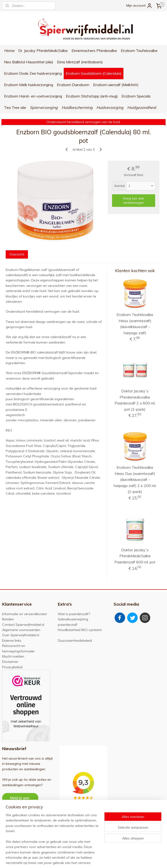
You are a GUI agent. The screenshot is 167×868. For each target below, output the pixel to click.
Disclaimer (10, 662)
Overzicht (17, 254)
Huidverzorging (110, 107)
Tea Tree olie (15, 107)
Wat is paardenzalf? (74, 614)
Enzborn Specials (136, 96)
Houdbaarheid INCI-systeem (80, 630)
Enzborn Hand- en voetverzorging (33, 96)
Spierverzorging (44, 107)
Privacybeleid (12, 667)
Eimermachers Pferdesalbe (94, 51)
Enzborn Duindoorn (73, 85)
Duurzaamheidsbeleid (75, 641)
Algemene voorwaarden (21, 630)
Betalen (8, 619)
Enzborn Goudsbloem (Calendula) (94, 73)
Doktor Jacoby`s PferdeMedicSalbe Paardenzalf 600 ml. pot (135, 556)
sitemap (76, 859)
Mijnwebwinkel (139, 859)
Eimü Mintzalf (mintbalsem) (80, 62)
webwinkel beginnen (101, 859)
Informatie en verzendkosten (25, 614)
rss (85, 859)
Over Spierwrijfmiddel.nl (21, 635)
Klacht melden (13, 656)
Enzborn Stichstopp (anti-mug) (92, 96)
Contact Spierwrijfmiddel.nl (23, 625)
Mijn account (139, 6)
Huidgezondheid (142, 107)
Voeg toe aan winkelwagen (133, 200)
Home (9, 51)
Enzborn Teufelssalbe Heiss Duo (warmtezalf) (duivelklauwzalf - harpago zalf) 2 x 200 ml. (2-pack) (135, 479)
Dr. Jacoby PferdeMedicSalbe (43, 51)
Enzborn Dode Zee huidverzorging (33, 73)
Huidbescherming (77, 107)
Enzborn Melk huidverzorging (29, 85)
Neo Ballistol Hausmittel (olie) (29, 62)
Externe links (12, 641)
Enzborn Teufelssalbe (139, 51)
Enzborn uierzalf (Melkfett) (116, 85)
